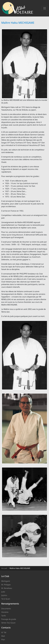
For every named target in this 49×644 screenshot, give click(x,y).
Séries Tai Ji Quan (8, 623)
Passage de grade (9, 619)
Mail (3, 636)
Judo (3, 592)
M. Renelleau (7, 588)
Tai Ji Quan (6, 599)
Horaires (5, 612)
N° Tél (4, 632)
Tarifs (4, 616)
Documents (6, 609)
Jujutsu (4, 595)
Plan (3, 640)
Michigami (6, 581)
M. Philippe (6, 585)
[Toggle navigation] (45, 8)
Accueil (4, 568)
